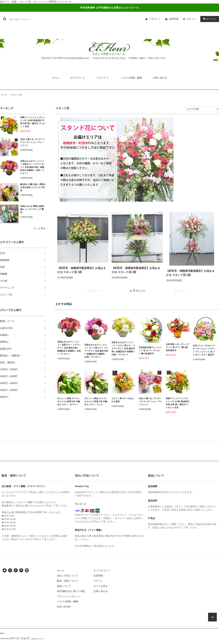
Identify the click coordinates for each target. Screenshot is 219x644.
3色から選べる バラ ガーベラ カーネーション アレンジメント (32, 142)
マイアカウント (102, 571)
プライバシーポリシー (69, 596)
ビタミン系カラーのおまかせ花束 (123, 400)
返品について (64, 586)
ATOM (67, 607)
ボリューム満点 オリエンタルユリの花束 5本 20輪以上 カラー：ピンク (96, 401)
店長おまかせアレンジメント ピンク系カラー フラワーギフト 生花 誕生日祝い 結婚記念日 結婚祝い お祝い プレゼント (96, 351)
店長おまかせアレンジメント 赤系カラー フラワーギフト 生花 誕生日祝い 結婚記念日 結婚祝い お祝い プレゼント (32, 167)
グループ (103, 78)
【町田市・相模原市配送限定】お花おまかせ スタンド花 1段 (82, 270)
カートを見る (101, 586)
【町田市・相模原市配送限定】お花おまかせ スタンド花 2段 (136, 270)
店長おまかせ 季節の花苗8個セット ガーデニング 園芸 (32, 209)
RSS (59, 607)
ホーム (56, 78)
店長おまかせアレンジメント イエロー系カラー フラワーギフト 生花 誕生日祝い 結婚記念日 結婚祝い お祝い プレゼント (123, 348)
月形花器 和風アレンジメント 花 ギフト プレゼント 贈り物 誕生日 (150, 351)
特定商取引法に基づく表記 (71, 591)
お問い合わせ (160, 78)
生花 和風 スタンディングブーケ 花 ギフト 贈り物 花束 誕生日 (177, 347)
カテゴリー (78, 78)
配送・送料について (68, 581)
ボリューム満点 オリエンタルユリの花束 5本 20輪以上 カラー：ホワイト (69, 401)
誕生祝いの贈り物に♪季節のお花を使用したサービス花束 (33, 187)
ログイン (191, 19)
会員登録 (174, 19)
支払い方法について (68, 576)
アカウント (155, 19)
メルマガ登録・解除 (131, 78)
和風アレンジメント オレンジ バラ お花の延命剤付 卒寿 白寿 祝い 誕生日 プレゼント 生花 (33, 122)
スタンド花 (17, 95)
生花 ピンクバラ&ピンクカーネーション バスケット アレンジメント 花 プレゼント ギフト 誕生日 (204, 350)
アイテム (209, 19)
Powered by (22, 639)
